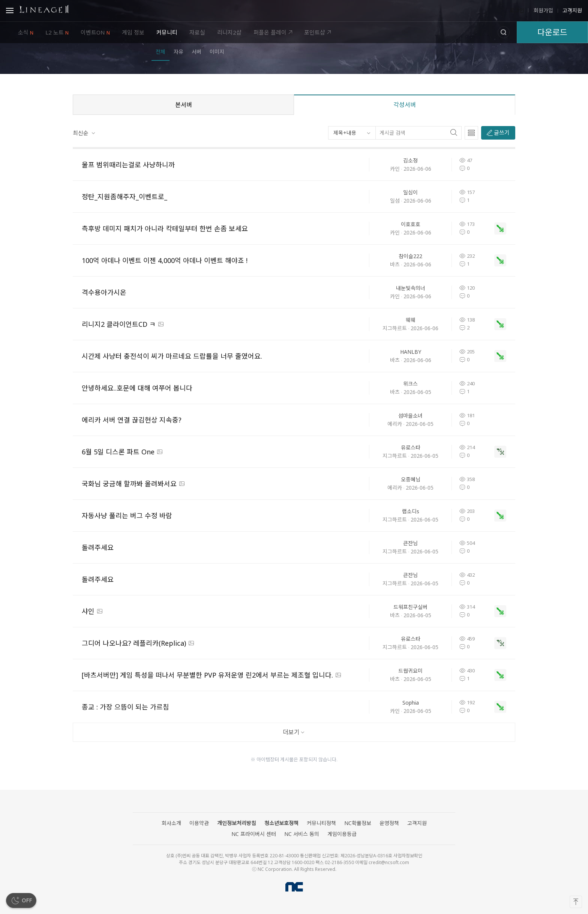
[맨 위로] (576, 902)
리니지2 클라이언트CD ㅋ (119, 324)
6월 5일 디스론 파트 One (118, 452)
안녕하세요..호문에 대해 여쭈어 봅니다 (137, 388)
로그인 (517, 11)
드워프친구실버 (410, 607)
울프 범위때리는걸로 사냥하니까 (128, 165)
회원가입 (543, 11)
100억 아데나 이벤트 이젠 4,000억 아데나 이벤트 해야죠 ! (165, 260)
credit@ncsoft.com (389, 862)
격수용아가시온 (104, 292)
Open (10, 12)
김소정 (410, 160)
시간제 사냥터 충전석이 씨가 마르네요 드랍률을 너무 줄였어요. (172, 356)
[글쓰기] (498, 133)
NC (294, 887)
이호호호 (411, 224)
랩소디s (411, 511)
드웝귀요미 (410, 671)
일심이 (410, 192)
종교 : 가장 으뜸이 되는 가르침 (125, 707)
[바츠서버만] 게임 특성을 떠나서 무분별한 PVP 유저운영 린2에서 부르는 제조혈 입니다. (207, 675)
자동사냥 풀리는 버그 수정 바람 (127, 516)
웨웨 (411, 320)
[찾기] (455, 133)
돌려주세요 (98, 547)
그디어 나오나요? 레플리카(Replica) (134, 643)
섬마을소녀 (410, 416)
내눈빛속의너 (411, 288)
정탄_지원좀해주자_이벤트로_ (124, 197)
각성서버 (405, 105)
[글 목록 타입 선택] (471, 133)
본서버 (184, 105)
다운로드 (552, 32)
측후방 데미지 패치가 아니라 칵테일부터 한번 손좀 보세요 (165, 228)
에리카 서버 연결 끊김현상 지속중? (132, 420)
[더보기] (294, 732)
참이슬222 (410, 256)
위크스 (410, 384)
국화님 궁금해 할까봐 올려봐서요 (129, 484)
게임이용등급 (342, 834)
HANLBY (411, 352)
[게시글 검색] (413, 133)
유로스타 (411, 447)
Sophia (411, 703)
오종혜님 (411, 479)
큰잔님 (410, 543)
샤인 (88, 611)
